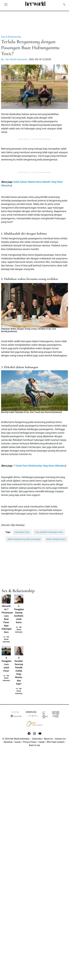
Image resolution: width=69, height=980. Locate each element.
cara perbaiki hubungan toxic (49, 532)
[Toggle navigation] (6, 4)
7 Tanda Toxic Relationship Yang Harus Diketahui (39, 466)
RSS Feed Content (55, 742)
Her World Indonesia (6, 639)
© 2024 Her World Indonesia (16, 739)
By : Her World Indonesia (14, 59)
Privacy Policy (30, 742)
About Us (48, 739)
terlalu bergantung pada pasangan (24, 539)
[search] (64, 4)
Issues (18, 742)
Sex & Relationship (11, 37)
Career (41, 742)
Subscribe (37, 739)
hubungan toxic (22, 532)
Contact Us (60, 739)
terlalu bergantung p (56, 539)
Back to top (34, 745)
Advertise (8, 742)
